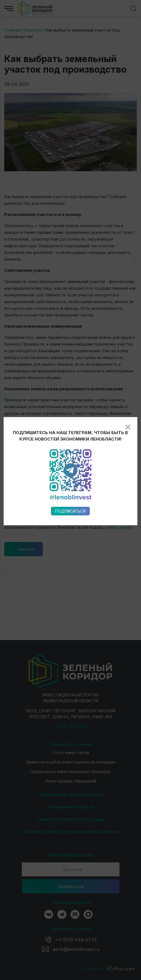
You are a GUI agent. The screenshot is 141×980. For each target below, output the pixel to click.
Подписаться (70, 358)
